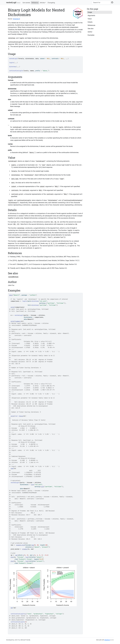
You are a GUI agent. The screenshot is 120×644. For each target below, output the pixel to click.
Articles (42, 3)
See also (91, 29)
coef (12, 468)
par (16, 555)
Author (90, 32)
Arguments (91, 16)
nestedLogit (11, 2)
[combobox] (101, 3)
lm (64, 121)
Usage (90, 12)
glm (40, 23)
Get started (26, 3)
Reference (35, 3)
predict (25, 549)
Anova (21, 416)
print (13, 307)
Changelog (51, 3)
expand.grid (20, 545)
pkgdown (107, 640)
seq (33, 545)
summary (18, 321)
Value (90, 19)
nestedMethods (13, 277)
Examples (91, 35)
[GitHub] (112, 2)
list (32, 485)
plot (12, 557)
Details (90, 22)
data (11, 295)
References (91, 25)
